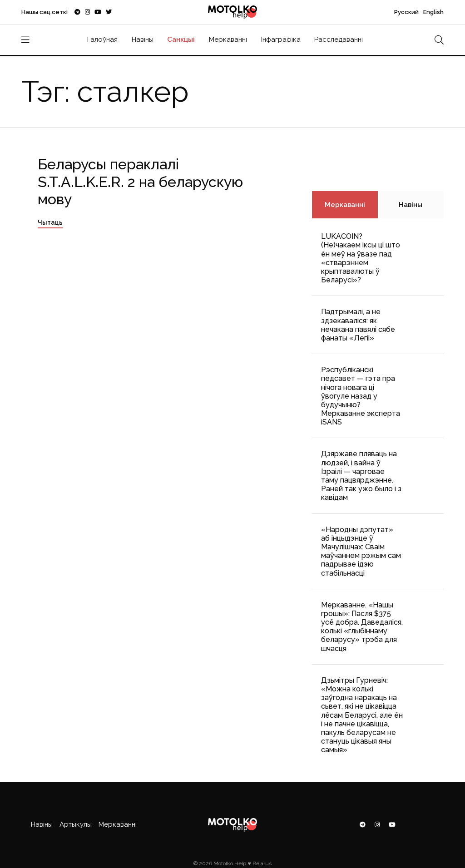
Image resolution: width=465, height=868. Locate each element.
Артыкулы (76, 824)
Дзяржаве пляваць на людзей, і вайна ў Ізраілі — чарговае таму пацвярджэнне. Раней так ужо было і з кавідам (361, 476)
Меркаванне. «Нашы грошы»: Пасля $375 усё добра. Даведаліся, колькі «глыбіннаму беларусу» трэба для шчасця (362, 627)
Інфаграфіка (281, 39)
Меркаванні (228, 39)
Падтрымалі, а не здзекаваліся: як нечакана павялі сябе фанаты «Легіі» (358, 325)
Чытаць (50, 222)
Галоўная (102, 39)
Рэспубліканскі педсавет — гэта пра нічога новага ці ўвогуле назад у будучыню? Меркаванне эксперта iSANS (361, 396)
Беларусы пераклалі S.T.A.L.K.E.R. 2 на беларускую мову (140, 182)
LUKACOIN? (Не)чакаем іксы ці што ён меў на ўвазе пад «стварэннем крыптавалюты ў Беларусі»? (361, 258)
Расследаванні (339, 39)
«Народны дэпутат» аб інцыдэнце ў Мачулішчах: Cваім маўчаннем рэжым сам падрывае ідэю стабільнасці (361, 551)
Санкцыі (181, 39)
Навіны (143, 39)
